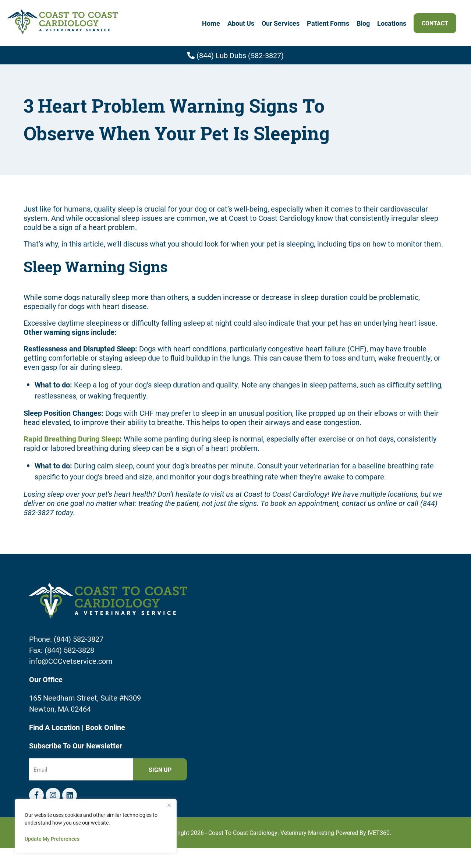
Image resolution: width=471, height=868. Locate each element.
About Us (241, 23)
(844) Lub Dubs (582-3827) (235, 55)
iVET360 (379, 832)
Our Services (281, 23)
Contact (435, 23)
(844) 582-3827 (79, 639)
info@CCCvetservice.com (71, 661)
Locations (392, 23)
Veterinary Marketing (307, 832)
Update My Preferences (52, 839)
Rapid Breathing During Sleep (72, 439)
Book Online (105, 727)
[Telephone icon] (70, 795)
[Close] (169, 805)
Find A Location (55, 727)
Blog (363, 23)
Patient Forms (328, 23)
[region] (96, 826)
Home (211, 23)
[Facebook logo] (36, 795)
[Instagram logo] (53, 795)
